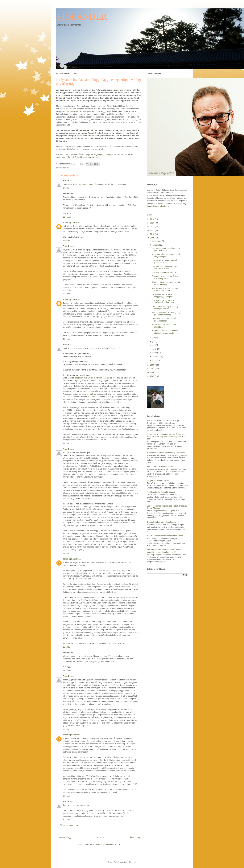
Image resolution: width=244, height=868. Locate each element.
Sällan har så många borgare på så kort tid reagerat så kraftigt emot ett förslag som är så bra (167, 437)
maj (154, 345)
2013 (153, 223)
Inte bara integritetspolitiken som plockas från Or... (166, 249)
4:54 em (66, 339)
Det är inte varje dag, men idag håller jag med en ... (165, 308)
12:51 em (67, 217)
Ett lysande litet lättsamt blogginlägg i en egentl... (164, 296)
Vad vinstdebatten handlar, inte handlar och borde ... (165, 289)
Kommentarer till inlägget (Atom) (107, 844)
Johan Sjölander (70, 222)
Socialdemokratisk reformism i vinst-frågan (165, 536)
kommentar (118, 90)
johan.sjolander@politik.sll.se (160, 206)
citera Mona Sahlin (90, 394)
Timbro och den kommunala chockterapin (164, 326)
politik (91, 154)
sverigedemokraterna (114, 154)
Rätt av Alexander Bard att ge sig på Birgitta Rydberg (166, 314)
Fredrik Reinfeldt (75, 157)
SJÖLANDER (82, 17)
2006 (153, 372)
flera (67, 111)
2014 (153, 219)
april (154, 349)
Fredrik (66, 181)
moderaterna (62, 157)
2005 (153, 376)
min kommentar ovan (72, 693)
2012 (153, 227)
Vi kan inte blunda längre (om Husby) (163, 420)
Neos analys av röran (119, 699)
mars (155, 353)
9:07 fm (66, 443)
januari (156, 360)
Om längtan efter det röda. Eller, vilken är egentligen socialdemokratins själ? (165, 551)
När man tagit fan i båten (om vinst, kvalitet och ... (164, 268)
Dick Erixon (84, 93)
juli (154, 338)
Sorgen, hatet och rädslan (158, 480)
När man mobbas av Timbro (164, 272)
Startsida (100, 837)
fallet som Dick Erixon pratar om (88, 378)
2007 (153, 369)
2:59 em (66, 241)
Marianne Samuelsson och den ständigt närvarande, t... (165, 332)
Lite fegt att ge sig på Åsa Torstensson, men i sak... (164, 302)
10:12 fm (67, 647)
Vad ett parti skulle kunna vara (160, 467)
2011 (153, 230)
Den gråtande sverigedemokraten (162, 522)
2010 (153, 234)
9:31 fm (66, 729)
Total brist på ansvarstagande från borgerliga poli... (166, 255)
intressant (96, 157)
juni (154, 341)
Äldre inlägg (135, 837)
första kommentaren (85, 184)
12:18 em (67, 670)
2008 (153, 365)
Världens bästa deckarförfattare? (161, 492)
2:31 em (66, 820)
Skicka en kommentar (69, 825)
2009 (153, 238)
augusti (156, 245)
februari (156, 357)
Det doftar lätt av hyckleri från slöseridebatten (164, 320)
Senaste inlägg (65, 837)
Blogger (132, 862)
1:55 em (66, 796)
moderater (74, 111)
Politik (67, 168)
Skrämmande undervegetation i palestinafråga (167, 453)
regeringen (99, 154)
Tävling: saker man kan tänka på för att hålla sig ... (166, 283)
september (157, 241)
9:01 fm (66, 188)
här (88, 130)
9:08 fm (66, 553)
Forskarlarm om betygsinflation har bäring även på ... (165, 277)
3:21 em (66, 294)
